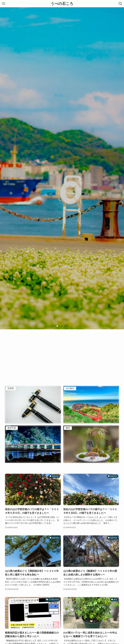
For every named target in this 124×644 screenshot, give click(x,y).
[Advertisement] (62, 352)
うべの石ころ (62, 4)
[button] (57, 326)
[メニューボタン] (4, 4)
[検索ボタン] (120, 4)
